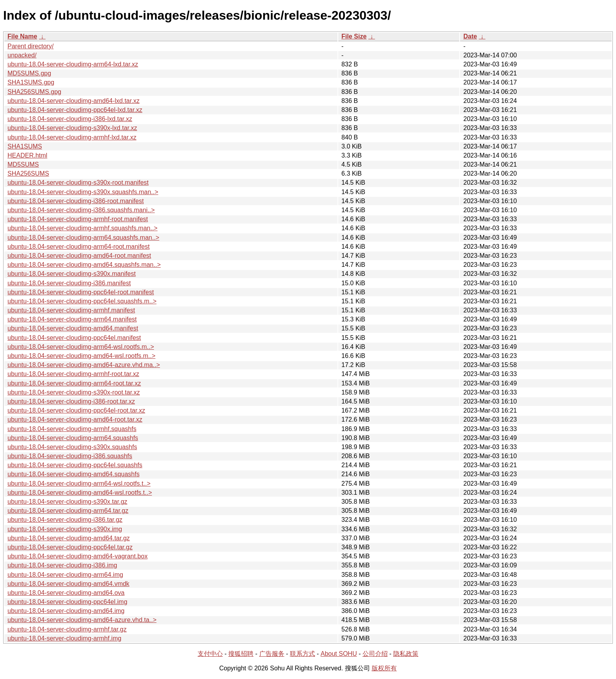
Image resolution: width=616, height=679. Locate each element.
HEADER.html (27, 155)
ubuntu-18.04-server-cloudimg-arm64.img (65, 575)
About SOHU (339, 654)
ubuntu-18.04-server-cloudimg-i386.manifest (69, 283)
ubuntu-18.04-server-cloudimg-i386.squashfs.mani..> (81, 210)
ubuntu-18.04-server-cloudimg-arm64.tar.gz (68, 511)
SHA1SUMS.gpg (31, 82)
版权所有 (384, 668)
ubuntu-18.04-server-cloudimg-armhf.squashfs (72, 429)
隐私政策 (406, 654)
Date (470, 36)
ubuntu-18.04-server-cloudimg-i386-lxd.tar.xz (70, 119)
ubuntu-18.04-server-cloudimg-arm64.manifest (72, 319)
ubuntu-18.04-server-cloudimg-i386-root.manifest (76, 201)
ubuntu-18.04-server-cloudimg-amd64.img (66, 611)
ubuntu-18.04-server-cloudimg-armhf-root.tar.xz (73, 374)
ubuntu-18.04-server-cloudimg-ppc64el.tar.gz (70, 547)
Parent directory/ (30, 46)
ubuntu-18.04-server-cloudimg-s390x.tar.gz (67, 502)
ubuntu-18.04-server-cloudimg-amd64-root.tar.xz (75, 419)
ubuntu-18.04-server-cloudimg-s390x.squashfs (72, 447)
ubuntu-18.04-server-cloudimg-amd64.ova (66, 593)
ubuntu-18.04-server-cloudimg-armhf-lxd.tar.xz (72, 137)
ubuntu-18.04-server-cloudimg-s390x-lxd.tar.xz (72, 128)
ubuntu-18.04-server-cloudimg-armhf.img (64, 638)
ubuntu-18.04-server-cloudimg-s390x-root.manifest (78, 183)
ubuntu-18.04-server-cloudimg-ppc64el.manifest (74, 338)
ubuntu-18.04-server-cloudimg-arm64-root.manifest (79, 247)
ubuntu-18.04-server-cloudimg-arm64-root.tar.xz (74, 383)
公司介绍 (375, 654)
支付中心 (210, 654)
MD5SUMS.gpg (29, 73)
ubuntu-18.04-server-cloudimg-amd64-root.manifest (79, 256)
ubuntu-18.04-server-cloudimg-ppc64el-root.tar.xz (76, 410)
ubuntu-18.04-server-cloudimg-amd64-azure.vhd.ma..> (84, 365)
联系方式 (302, 654)
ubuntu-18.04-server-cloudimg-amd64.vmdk (68, 584)
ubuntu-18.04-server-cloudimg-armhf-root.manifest (78, 219)
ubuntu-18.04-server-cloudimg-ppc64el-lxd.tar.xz (75, 110)
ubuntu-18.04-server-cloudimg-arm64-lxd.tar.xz (73, 64)
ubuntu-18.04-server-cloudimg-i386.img (62, 565)
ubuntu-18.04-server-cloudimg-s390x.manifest (71, 274)
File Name (22, 36)
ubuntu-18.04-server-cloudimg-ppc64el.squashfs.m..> (82, 301)
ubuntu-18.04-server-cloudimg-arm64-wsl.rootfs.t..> (79, 484)
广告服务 (272, 654)
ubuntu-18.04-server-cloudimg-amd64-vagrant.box (78, 556)
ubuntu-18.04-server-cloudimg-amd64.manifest (73, 328)
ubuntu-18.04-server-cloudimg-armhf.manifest (71, 310)
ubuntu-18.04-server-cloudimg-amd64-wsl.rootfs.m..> (82, 356)
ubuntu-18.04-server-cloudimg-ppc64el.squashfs (75, 465)
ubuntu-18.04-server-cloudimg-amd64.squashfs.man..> (84, 265)
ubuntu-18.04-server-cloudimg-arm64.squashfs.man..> (83, 238)
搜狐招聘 (241, 654)
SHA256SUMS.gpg (34, 92)
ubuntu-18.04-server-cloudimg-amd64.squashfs (73, 474)
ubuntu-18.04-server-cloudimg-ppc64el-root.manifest (81, 292)
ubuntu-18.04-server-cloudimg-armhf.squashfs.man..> (82, 228)
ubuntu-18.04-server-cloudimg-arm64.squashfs (73, 438)
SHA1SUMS (25, 146)
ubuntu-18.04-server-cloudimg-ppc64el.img (67, 602)
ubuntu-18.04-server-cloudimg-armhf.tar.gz (67, 629)
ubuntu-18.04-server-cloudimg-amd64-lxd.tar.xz (73, 101)
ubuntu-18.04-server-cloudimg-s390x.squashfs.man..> (83, 192)
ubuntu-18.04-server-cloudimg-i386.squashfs (70, 456)
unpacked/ (22, 55)
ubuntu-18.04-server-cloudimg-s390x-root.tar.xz (74, 392)
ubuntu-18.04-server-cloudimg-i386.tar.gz (65, 520)
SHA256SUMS (28, 173)
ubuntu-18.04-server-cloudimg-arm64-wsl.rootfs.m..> (81, 347)
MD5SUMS (23, 164)
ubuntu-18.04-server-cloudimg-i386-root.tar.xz (71, 401)
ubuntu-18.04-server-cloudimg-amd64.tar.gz (69, 538)
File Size (354, 36)
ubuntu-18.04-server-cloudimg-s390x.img (65, 529)
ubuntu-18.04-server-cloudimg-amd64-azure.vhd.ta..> (82, 620)
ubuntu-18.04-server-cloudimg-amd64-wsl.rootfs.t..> (80, 493)
